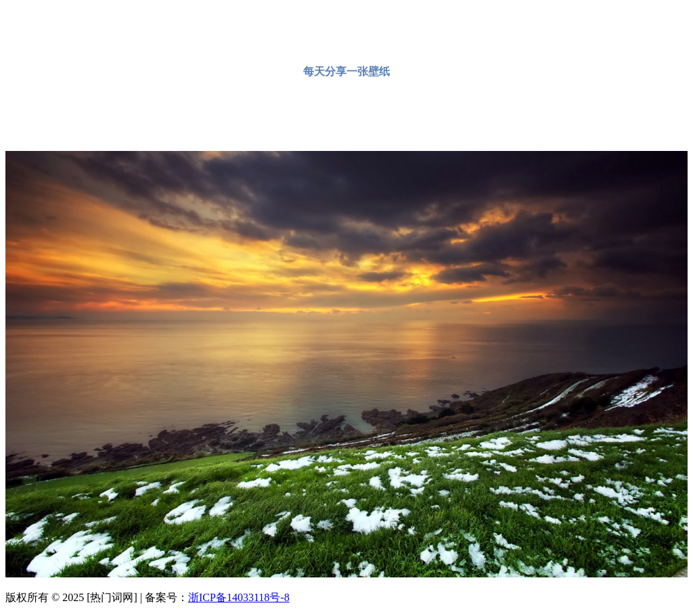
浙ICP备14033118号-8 (239, 597)
